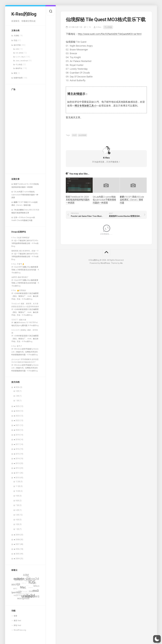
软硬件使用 (18, 78)
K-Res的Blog (24, 14)
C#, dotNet (19, 53)
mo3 (74, 135)
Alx (121, 263)
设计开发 (17, 45)
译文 (15, 73)
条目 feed (17, 621)
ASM (17, 49)
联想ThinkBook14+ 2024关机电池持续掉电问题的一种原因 (78, 200)
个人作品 (19, 65)
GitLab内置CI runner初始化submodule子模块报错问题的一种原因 (25, 195)
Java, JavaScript (22, 61)
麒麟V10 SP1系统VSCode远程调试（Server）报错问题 (132, 200)
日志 (15, 40)
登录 (15, 616)
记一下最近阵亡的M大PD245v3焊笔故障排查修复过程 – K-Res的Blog (25, 243)
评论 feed (17, 625)
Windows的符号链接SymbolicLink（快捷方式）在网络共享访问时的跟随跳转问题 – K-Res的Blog (25, 352)
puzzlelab (82, 135)
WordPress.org (20, 630)
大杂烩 (16, 36)
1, (89, 27)
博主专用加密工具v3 (85, 106)
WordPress (105, 263)
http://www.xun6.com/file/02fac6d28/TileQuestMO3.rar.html (110, 34)
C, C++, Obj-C (20, 57)
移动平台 (19, 68)
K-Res (99, 27)
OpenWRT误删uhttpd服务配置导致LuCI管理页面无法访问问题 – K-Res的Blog (25, 270)
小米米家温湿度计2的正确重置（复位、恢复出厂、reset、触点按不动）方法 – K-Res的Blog (25, 296)
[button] (157, 639)
